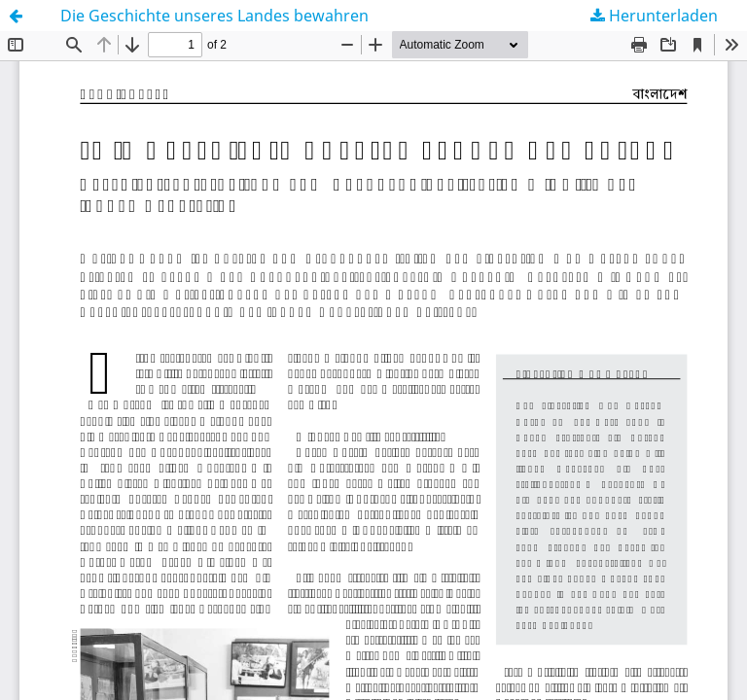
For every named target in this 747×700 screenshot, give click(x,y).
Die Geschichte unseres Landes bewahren (214, 16)
